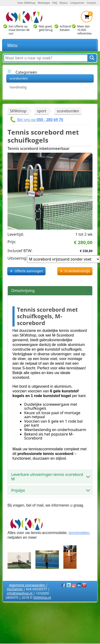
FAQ (55, 3)
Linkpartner (77, 3)
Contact (91, 3)
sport (42, 111)
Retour (64, 3)
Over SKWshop (26, 3)
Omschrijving (23, 291)
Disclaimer (15, 589)
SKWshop (18, 111)
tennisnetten (79, 533)
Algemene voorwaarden (27, 585)
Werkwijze (44, 3)
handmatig (18, 87)
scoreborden (19, 78)
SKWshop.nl (42, 597)
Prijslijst (18, 490)
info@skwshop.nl (20, 593)
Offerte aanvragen (29, 271)
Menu (12, 45)
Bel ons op (40, 120)
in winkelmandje (77, 271)
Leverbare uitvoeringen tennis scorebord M (47, 477)
